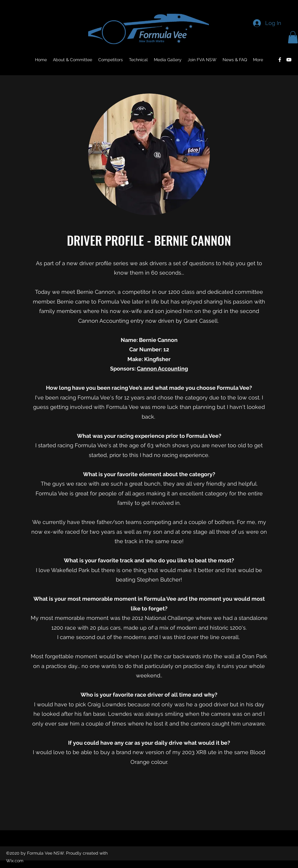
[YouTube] (289, 60)
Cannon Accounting (162, 369)
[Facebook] (280, 60)
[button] (293, 37)
